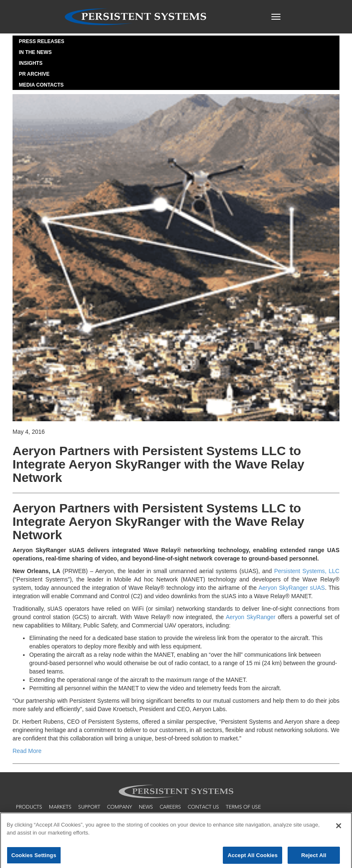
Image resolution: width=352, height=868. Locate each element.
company (120, 807)
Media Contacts (41, 85)
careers (170, 807)
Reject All (314, 857)
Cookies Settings (34, 857)
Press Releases (42, 41)
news (146, 807)
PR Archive (34, 74)
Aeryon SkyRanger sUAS (292, 588)
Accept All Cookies (253, 857)
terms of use (243, 807)
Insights (31, 63)
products (29, 807)
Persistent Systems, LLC (307, 571)
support (89, 807)
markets (60, 807)
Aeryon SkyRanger (251, 617)
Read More (27, 751)
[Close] (339, 828)
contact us (203, 807)
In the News (35, 52)
